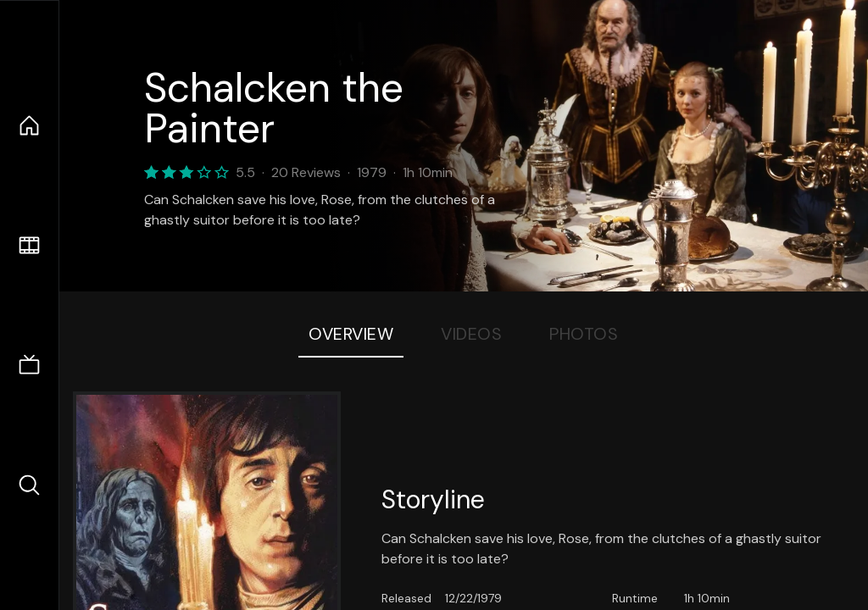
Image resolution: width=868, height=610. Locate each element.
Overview (351, 334)
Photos (584, 334)
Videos (471, 334)
